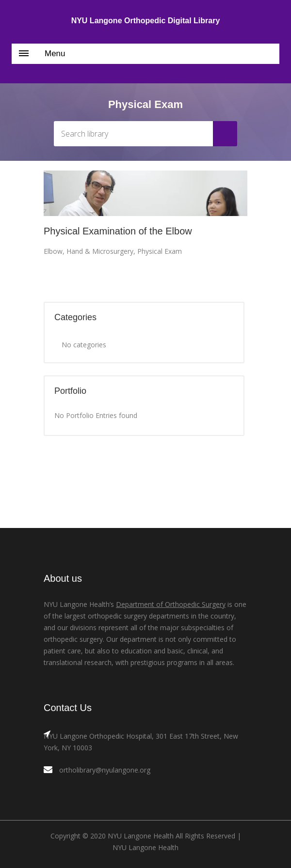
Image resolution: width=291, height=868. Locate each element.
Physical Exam (160, 251)
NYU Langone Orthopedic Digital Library (146, 21)
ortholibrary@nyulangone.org (105, 770)
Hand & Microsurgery (100, 251)
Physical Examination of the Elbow (118, 231)
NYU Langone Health (145, 847)
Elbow (53, 251)
